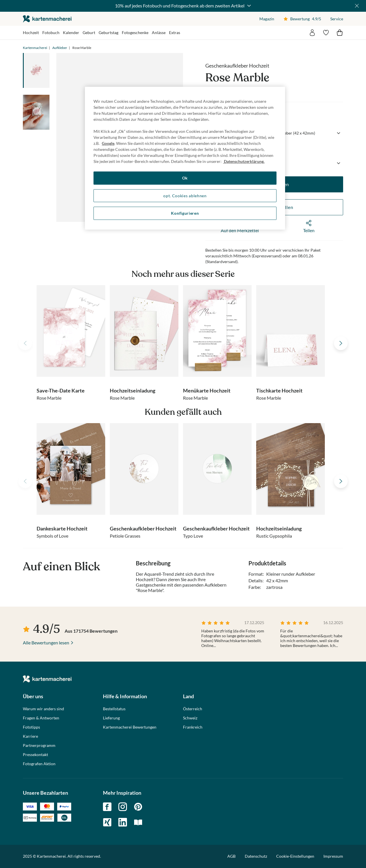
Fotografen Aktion (39, 764)
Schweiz (190, 718)
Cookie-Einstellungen (295, 856)
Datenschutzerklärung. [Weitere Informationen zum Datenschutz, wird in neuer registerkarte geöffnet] (244, 161)
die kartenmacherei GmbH (47, 19)
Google (108, 143)
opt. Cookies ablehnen (185, 196)
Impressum (333, 856)
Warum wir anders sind (43, 709)
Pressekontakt (35, 755)
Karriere (30, 736)
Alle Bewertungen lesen (46, 643)
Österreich (193, 709)
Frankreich (193, 727)
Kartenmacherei (35, 48)
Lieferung (111, 718)
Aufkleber (60, 48)
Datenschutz (256, 856)
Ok (185, 178)
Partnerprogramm (39, 745)
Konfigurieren (185, 213)
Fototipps (31, 727)
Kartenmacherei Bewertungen (130, 727)
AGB (231, 856)
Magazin (267, 19)
